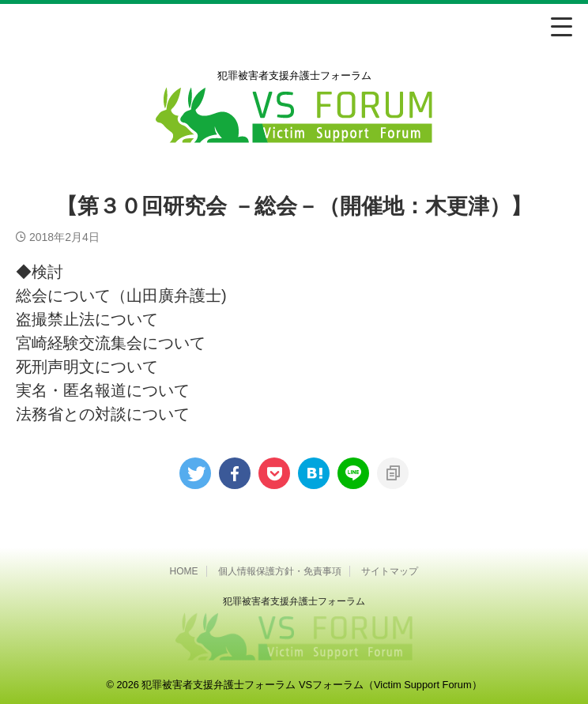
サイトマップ (390, 571)
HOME (184, 571)
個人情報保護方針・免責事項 (280, 571)
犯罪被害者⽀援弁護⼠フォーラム (294, 601)
